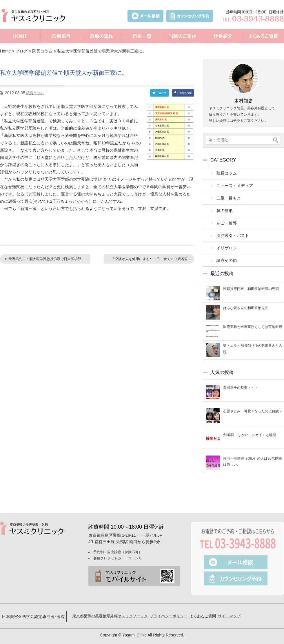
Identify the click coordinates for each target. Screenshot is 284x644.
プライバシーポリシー (169, 609)
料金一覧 (142, 36)
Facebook (185, 93)
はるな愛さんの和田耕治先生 (246, 301)
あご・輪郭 (225, 219)
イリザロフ (225, 243)
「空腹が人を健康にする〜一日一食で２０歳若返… (151, 259)
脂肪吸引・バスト (231, 231)
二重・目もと (227, 196)
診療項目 (61, 36)
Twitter (161, 93)
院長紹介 (223, 36)
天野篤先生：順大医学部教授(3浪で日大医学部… (47, 259)
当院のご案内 (183, 36)
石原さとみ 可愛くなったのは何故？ (253, 404)
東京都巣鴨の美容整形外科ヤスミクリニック (110, 609)
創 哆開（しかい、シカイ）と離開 (250, 428)
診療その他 (225, 254)
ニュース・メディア (233, 185)
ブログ (21, 51)
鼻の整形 (223, 208)
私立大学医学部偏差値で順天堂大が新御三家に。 (77, 72)
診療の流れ (101, 36)
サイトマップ (229, 609)
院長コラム (42, 51)
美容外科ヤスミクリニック (35, 15)
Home (5, 51)
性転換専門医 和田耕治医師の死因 (251, 282)
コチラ (235, 121)
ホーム (20, 36)
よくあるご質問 (264, 36)
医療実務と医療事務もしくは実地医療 (253, 320)
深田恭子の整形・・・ (241, 381)
